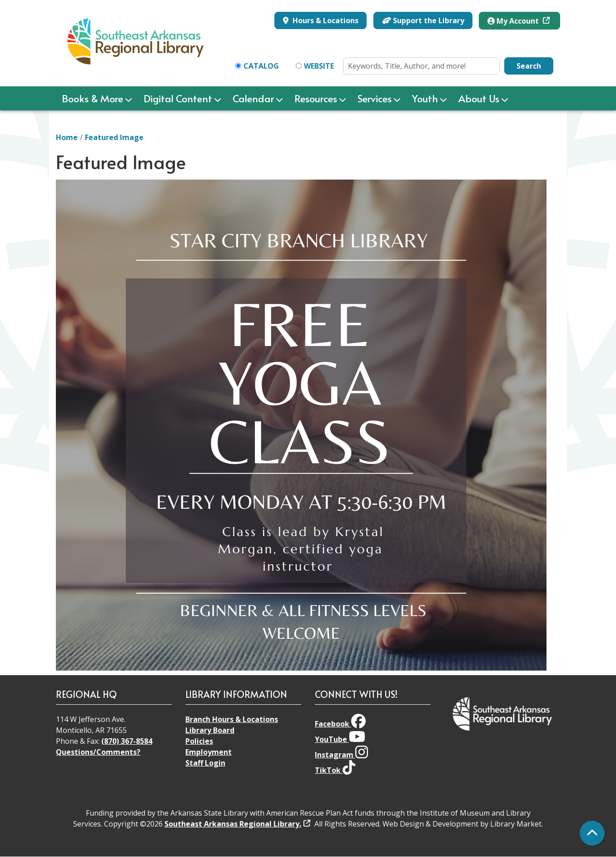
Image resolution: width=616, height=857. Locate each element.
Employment (209, 752)
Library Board (210, 730)
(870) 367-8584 (127, 741)
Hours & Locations (325, 20)
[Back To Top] (592, 833)
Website (319, 66)
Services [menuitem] (375, 98)
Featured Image (114, 137)
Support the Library (423, 20)
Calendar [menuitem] (253, 98)
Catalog (261, 66)
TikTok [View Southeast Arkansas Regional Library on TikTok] (335, 770)
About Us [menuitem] (479, 98)
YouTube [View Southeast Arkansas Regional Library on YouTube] (340, 739)
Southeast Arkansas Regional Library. (233, 824)
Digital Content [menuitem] (178, 98)
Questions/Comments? (98, 752)
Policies (199, 741)
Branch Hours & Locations (232, 719)
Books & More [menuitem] (92, 98)
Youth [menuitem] (425, 98)
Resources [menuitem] (316, 98)
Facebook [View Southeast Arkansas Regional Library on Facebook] (340, 724)
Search (529, 66)
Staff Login (205, 763)
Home (67, 137)
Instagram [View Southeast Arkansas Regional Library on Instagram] (341, 755)
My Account (514, 21)
